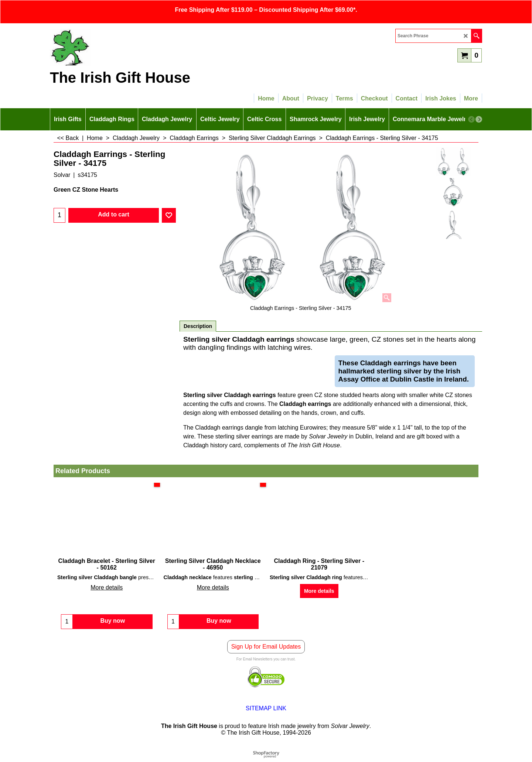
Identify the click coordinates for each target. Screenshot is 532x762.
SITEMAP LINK (266, 712)
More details (107, 587)
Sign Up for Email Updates (266, 650)
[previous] (471, 119)
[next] (479, 119)
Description (198, 326)
